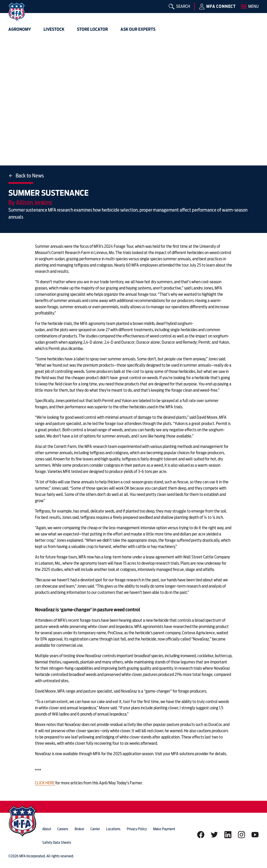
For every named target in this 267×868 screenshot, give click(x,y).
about (47, 829)
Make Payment (164, 829)
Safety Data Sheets (57, 842)
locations (113, 829)
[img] (17, 12)
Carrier (95, 829)
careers (63, 829)
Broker (79, 829)
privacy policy (137, 829)
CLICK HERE (45, 783)
